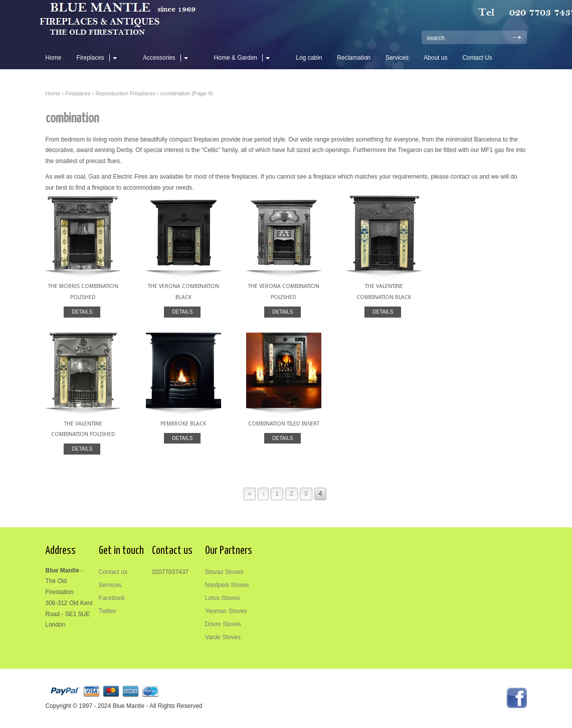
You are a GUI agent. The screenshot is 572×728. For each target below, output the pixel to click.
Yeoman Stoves (226, 611)
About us (435, 58)
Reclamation (354, 58)
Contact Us (477, 58)
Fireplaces (98, 58)
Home (54, 58)
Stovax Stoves (224, 572)
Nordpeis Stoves (227, 585)
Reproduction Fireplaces (125, 93)
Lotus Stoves (222, 598)
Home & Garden (244, 58)
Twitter (108, 611)
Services (397, 58)
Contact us (113, 572)
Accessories (167, 58)
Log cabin (309, 58)
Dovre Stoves (223, 624)
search (436, 38)
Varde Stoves (223, 637)
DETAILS (82, 312)
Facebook (112, 598)
